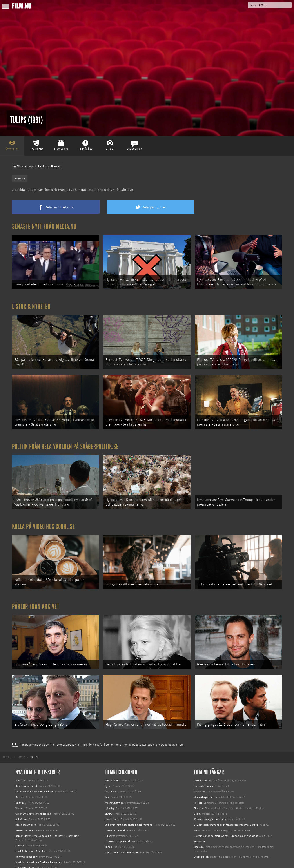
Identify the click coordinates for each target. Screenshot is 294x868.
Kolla (197, 817)
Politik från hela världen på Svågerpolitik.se (65, 441)
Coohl (197, 801)
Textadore (199, 828)
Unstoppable (112, 806)
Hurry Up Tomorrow (26, 843)
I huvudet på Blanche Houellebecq (34, 778)
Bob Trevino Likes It (26, 773)
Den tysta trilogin (25, 817)
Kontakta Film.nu (203, 773)
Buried (108, 834)
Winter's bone (112, 767)
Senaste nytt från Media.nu (44, 227)
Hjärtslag (110, 795)
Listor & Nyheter (31, 305)
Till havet (110, 823)
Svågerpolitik (201, 843)
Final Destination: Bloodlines (31, 838)
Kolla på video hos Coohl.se (44, 519)
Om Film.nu (200, 767)
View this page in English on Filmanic (37, 167)
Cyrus (108, 773)
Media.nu (199, 834)
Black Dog (21, 767)
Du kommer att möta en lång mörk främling (128, 812)
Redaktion (200, 778)
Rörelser (20, 784)
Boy (107, 784)
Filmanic (199, 795)
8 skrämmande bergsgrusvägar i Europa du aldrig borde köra (227, 823)
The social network (115, 817)
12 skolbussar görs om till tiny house (214, 806)
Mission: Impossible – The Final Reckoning (39, 849)
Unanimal (21, 790)
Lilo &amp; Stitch (25, 855)
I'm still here (111, 778)
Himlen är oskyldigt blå (117, 828)
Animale (20, 832)
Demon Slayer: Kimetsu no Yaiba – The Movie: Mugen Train (47, 823)
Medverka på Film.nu (205, 784)
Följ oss (198, 790)
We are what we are (115, 790)
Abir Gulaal (21, 806)
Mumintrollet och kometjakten (122, 839)
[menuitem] (7, 744)
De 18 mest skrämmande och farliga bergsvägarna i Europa (226, 812)
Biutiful (109, 801)
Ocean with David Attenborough (33, 801)
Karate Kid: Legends (26, 860)
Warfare (20, 795)
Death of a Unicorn (26, 812)
